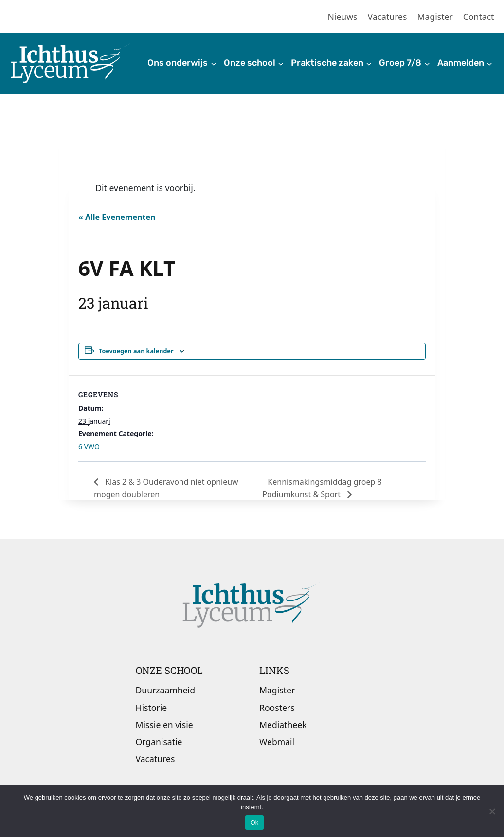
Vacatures (387, 17)
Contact (479, 17)
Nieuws (343, 17)
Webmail (277, 742)
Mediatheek (283, 725)
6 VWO (89, 446)
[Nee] (492, 811)
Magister (435, 17)
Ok (254, 823)
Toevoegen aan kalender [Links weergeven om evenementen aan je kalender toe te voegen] (136, 351)
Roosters (277, 708)
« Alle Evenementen (117, 217)
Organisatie (159, 742)
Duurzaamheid (165, 690)
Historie (152, 708)
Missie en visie (164, 725)
